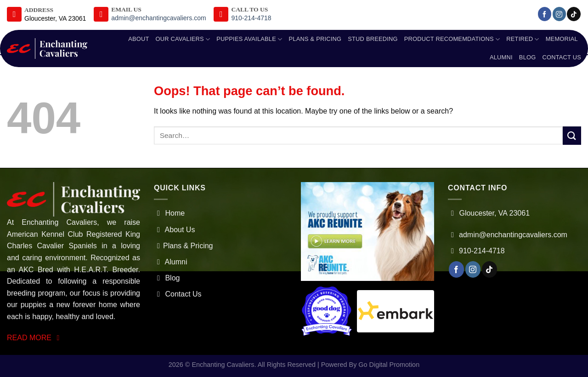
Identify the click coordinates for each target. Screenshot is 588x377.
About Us (174, 230)
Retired (523, 39)
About (139, 39)
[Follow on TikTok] (574, 14)
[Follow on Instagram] (559, 14)
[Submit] (572, 135)
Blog (528, 57)
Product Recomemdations (452, 39)
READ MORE (35, 338)
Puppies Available (249, 39)
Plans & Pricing (315, 39)
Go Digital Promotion (389, 365)
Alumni (501, 57)
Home (169, 213)
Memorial (562, 39)
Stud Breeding (373, 39)
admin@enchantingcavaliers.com (158, 18)
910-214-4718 (251, 18)
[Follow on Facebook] (545, 14)
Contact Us (562, 57)
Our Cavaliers (183, 39)
